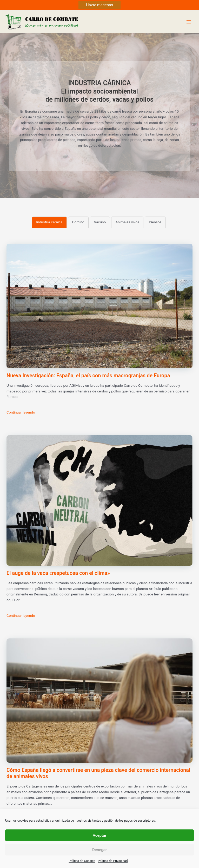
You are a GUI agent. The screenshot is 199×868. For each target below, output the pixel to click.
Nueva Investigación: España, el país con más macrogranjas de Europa (88, 375)
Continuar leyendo (21, 412)
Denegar (100, 850)
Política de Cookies (82, 861)
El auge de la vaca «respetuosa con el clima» (58, 573)
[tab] (49, 222)
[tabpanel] (100, 535)
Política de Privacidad (113, 861)
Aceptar (100, 835)
